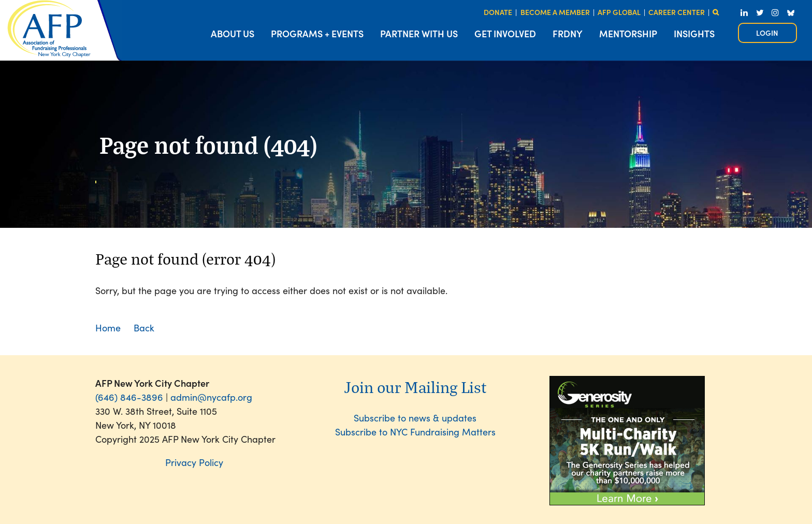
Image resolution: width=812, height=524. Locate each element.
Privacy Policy (194, 462)
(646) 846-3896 (129, 397)
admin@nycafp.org (211, 397)
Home (108, 327)
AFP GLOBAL (619, 12)
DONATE (498, 12)
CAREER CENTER (677, 12)
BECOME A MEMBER (555, 12)
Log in (767, 33)
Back (144, 327)
